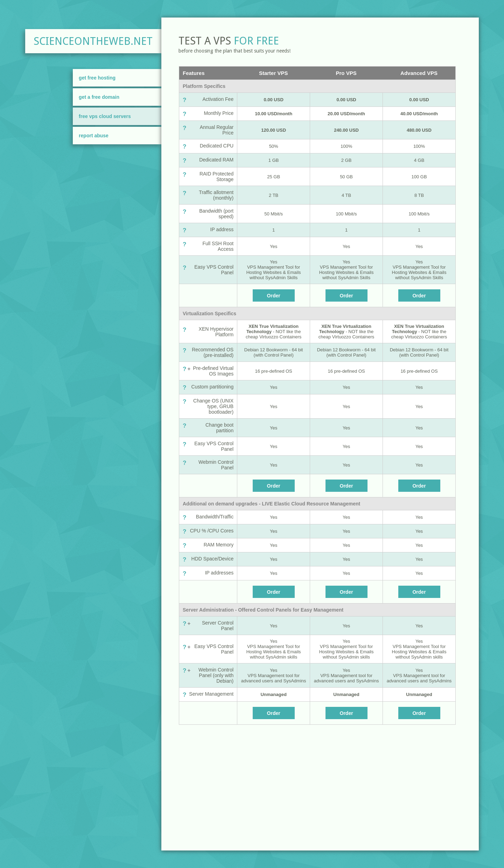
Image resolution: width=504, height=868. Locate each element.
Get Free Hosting (97, 78)
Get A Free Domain (99, 97)
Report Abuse (94, 136)
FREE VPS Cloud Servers (105, 116)
